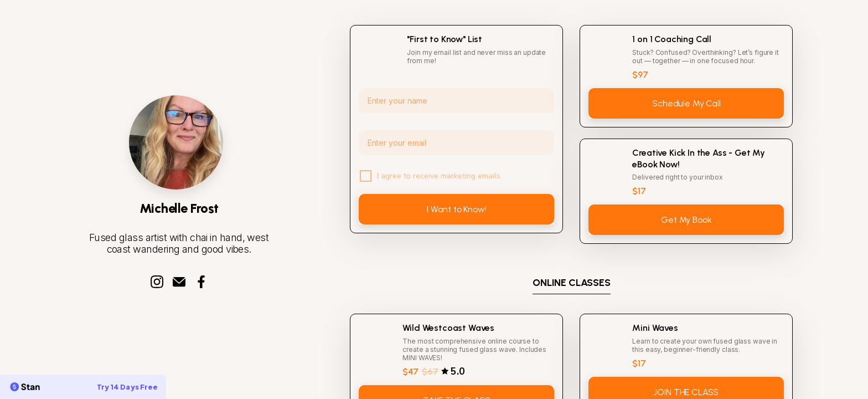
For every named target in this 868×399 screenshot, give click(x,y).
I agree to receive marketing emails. (440, 176)
